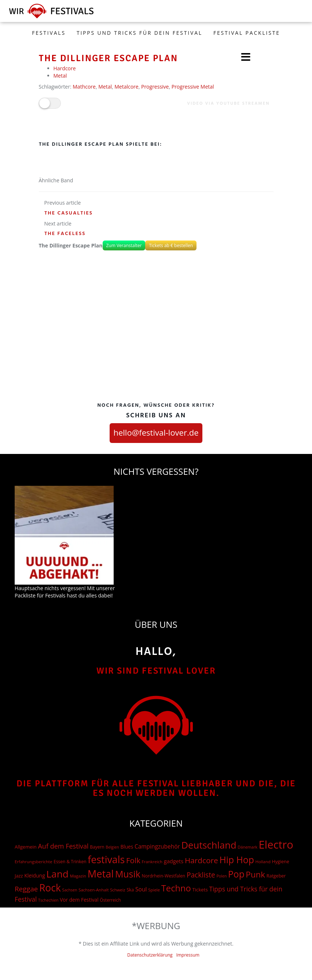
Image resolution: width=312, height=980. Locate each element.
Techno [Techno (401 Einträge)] (176, 888)
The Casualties (69, 213)
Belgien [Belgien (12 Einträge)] (112, 847)
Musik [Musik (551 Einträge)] (128, 874)
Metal (60, 76)
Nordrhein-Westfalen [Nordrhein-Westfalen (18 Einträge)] (164, 876)
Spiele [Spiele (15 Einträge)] (154, 890)
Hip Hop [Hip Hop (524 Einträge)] (236, 860)
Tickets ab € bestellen (171, 245)
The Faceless (65, 234)
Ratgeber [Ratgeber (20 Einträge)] (276, 876)
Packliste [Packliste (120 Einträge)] (201, 875)
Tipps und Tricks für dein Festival (140, 33)
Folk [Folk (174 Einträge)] (133, 860)
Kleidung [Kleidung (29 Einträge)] (34, 875)
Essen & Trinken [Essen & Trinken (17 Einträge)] (70, 862)
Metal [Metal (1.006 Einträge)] (101, 874)
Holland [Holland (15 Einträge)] (263, 862)
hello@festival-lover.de (156, 432)
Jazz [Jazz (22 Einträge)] (19, 876)
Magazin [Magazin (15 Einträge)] (78, 876)
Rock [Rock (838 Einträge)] (50, 888)
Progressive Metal (193, 87)
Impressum (188, 955)
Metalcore (126, 87)
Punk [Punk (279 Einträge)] (255, 874)
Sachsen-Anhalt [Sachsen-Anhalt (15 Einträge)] (93, 890)
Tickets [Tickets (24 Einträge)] (200, 890)
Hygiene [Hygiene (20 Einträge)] (281, 862)
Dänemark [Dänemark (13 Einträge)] (247, 847)
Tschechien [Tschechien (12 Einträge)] (48, 900)
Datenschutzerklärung (150, 955)
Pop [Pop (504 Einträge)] (236, 874)
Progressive (155, 87)
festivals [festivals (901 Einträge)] (106, 859)
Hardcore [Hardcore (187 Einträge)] (201, 860)
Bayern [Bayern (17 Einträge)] (97, 847)
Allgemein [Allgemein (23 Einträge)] (26, 847)
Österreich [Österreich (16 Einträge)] (110, 900)
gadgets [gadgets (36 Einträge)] (174, 861)
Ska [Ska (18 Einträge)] (130, 890)
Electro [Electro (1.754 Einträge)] (276, 845)
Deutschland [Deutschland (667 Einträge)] (209, 845)
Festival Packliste (247, 33)
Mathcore (84, 87)
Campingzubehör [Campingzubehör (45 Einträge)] (157, 846)
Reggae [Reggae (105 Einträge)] (26, 889)
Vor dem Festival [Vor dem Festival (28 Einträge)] (79, 900)
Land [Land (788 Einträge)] (57, 874)
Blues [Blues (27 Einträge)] (127, 847)
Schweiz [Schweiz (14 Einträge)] (118, 890)
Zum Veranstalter (124, 245)
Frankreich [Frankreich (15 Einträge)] (152, 862)
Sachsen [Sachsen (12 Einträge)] (70, 890)
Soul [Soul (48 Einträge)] (141, 889)
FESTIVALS (49, 33)
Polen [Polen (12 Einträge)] (221, 876)
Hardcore (65, 68)
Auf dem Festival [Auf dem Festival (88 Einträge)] (63, 846)
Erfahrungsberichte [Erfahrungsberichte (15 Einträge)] (34, 862)
